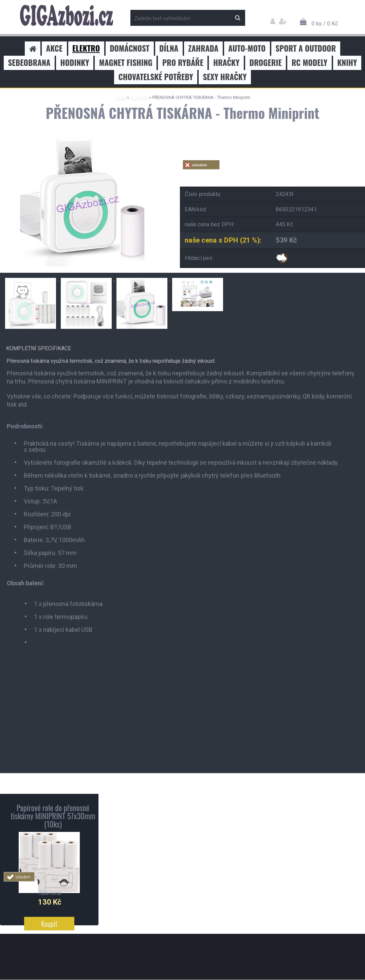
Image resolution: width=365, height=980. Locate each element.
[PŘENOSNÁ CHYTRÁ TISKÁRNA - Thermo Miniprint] (85, 139)
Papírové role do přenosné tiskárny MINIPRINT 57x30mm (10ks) (53, 816)
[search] (238, 18)
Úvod (121, 97)
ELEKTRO (139, 97)
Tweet (280, 173)
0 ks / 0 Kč (325, 23)
